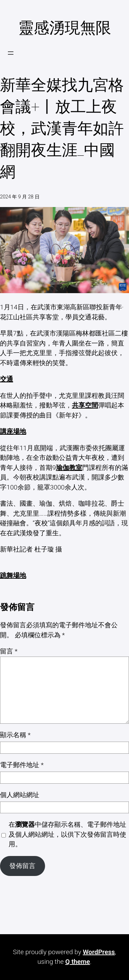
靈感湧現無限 (65, 28)
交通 (7, 379)
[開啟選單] (11, 53)
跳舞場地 (13, 575)
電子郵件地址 (22, 765)
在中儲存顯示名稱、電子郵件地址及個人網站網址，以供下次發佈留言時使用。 (67, 834)
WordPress (99, 952)
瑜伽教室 (69, 468)
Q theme (78, 962)
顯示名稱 (15, 735)
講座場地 (13, 431)
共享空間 (85, 405)
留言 (9, 651)
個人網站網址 (20, 795)
